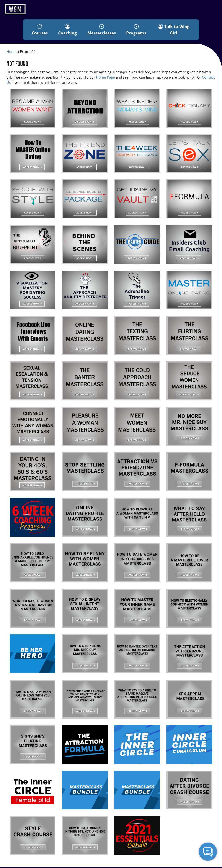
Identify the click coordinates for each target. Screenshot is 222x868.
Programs (137, 30)
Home (11, 53)
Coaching (68, 30)
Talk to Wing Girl (174, 30)
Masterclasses (102, 30)
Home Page (105, 79)
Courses (40, 30)
